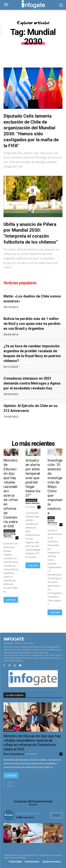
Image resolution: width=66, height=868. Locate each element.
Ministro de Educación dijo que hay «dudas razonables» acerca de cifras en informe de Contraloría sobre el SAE (11, 493)
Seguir (57, 815)
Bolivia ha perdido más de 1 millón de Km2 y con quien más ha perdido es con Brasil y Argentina (32, 324)
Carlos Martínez (52, 522)
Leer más (11, 600)
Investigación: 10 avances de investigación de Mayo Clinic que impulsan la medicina (55, 487)
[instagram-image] (13, 833)
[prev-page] (6, 784)
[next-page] (11, 784)
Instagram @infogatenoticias (33, 801)
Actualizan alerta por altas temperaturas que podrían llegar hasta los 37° (33, 478)
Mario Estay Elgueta (10, 535)
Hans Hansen (33, 503)
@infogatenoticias (28, 813)
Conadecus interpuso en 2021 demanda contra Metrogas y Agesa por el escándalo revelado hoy (32, 383)
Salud (51, 518)
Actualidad (9, 531)
